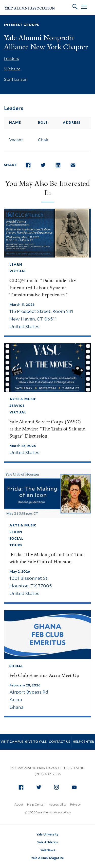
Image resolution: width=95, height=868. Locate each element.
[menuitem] (21, 787)
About (19, 804)
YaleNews (48, 850)
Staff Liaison (16, 79)
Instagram (58, 786)
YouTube (75, 786)
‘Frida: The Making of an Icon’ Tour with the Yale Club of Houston (47, 558)
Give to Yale (36, 742)
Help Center (83, 742)
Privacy (75, 804)
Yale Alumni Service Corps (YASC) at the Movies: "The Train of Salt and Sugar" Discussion (48, 429)
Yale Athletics (48, 842)
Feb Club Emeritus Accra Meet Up (44, 676)
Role (43, 123)
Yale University (48, 834)
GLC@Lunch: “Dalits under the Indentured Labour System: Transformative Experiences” (42, 288)
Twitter (40, 786)
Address (72, 123)
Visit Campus (12, 742)
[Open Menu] (84, 8)
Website (12, 69)
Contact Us (60, 742)
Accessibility (58, 804)
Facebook (22, 786)
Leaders (12, 59)
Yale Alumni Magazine (48, 858)
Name (15, 123)
